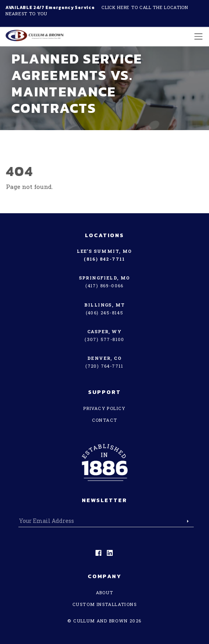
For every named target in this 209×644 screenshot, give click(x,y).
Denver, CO (104, 358)
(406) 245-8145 (105, 313)
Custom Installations (104, 604)
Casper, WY (104, 331)
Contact (105, 420)
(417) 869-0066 (104, 286)
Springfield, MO (105, 278)
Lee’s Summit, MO (104, 251)
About (105, 592)
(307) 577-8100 (104, 339)
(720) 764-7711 (104, 366)
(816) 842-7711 (104, 259)
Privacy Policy (104, 408)
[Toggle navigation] (196, 36)
